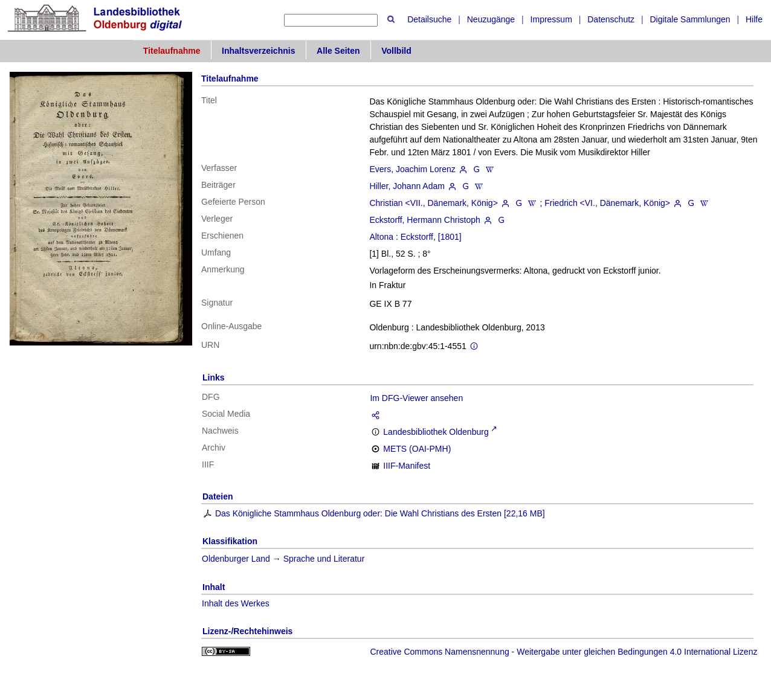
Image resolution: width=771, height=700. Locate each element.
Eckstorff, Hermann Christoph (424, 220)
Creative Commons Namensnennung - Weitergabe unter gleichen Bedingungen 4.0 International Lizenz (563, 652)
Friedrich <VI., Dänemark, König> (607, 203)
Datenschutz (611, 19)
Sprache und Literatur (324, 559)
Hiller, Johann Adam (407, 186)
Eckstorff (417, 237)
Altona (381, 237)
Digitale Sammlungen (690, 19)
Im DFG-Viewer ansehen (416, 398)
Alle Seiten (338, 51)
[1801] (450, 237)
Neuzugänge (491, 19)
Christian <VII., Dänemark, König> (433, 203)
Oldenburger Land (236, 559)
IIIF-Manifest (407, 466)
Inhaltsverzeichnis (258, 51)
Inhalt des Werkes (236, 603)
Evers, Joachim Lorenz (412, 169)
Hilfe (754, 19)
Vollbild (396, 51)
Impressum (551, 19)
